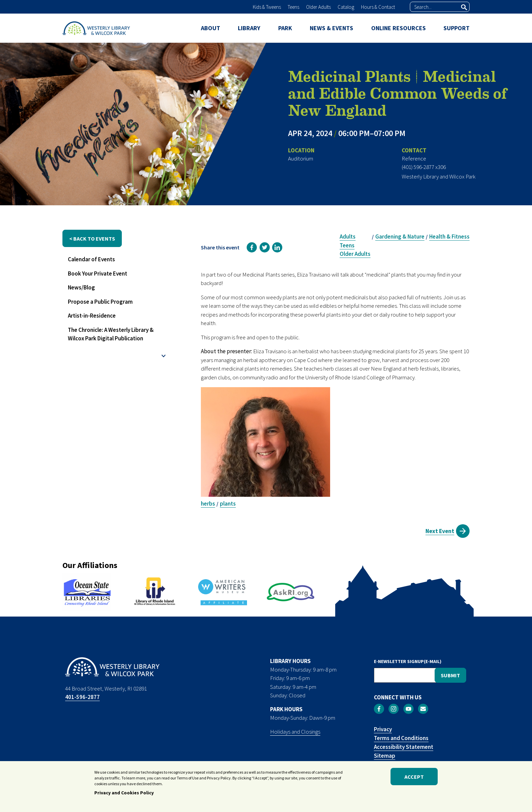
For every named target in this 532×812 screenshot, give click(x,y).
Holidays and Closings (295, 732)
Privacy (383, 729)
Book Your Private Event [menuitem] (98, 273)
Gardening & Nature (400, 237)
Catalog (346, 7)
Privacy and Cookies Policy (124, 795)
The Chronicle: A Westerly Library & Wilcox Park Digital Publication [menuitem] (111, 334)
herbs (208, 504)
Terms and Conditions (401, 738)
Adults (348, 237)
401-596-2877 (82, 697)
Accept (414, 779)
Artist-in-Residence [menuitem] (92, 316)
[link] (252, 247)
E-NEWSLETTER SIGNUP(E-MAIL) (408, 661)
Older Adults (318, 7)
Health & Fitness (449, 237)
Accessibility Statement (404, 747)
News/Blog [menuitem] (81, 287)
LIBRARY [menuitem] (249, 28)
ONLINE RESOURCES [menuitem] (398, 28)
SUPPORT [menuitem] (457, 28)
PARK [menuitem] (285, 28)
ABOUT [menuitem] (211, 28)
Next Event (440, 531)
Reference (414, 158)
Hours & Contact (378, 7)
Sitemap (385, 756)
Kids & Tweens (267, 7)
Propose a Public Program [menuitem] (100, 302)
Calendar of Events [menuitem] (91, 259)
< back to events (92, 239)
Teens (293, 7)
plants (228, 504)
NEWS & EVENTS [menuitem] (331, 28)
